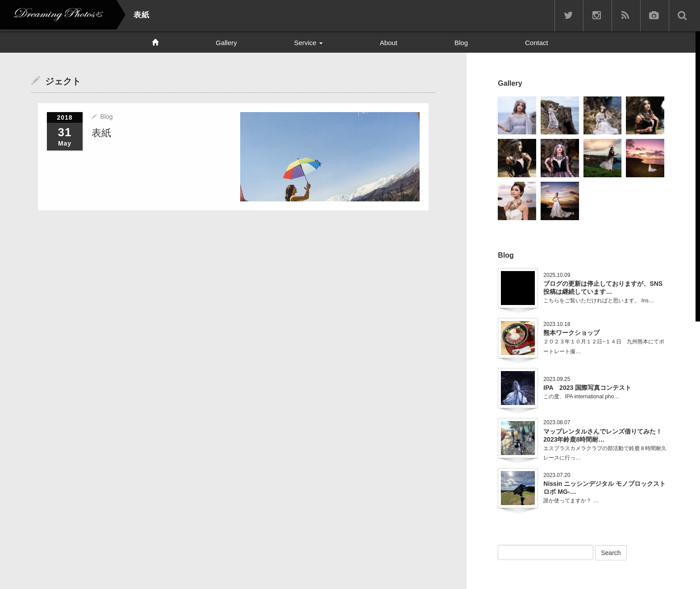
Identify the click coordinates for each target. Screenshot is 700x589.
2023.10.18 (557, 324)
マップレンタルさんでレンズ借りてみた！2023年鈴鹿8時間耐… (603, 435)
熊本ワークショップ (571, 333)
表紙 (101, 133)
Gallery (226, 43)
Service (308, 43)
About (389, 43)
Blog (461, 43)
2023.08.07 (557, 422)
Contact (537, 43)
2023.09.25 (557, 379)
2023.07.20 (557, 475)
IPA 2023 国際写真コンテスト (587, 388)
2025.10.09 (557, 275)
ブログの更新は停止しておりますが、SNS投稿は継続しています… (603, 288)
